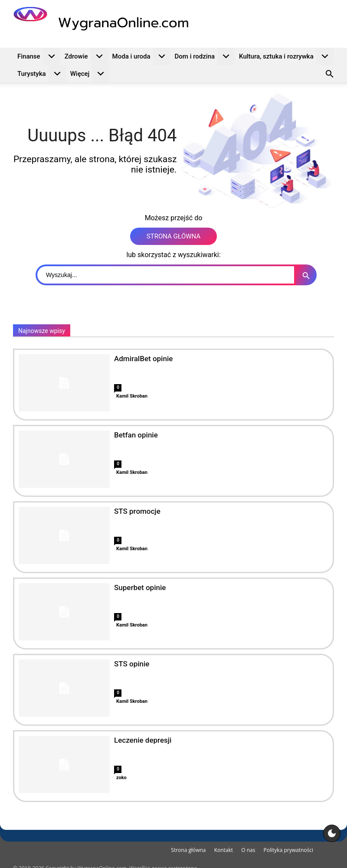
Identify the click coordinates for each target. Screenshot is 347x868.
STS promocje (137, 511)
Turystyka (42, 74)
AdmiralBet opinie (143, 359)
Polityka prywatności (288, 850)
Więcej (90, 74)
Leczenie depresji (143, 740)
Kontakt (224, 850)
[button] (330, 75)
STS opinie (132, 664)
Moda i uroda (141, 56)
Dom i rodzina (205, 56)
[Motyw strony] (332, 833)
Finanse (39, 56)
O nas (248, 850)
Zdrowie (86, 56)
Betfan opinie (136, 435)
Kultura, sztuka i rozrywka (286, 56)
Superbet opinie (140, 587)
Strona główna (188, 850)
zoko (121, 778)
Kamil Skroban (132, 396)
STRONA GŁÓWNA (173, 236)
